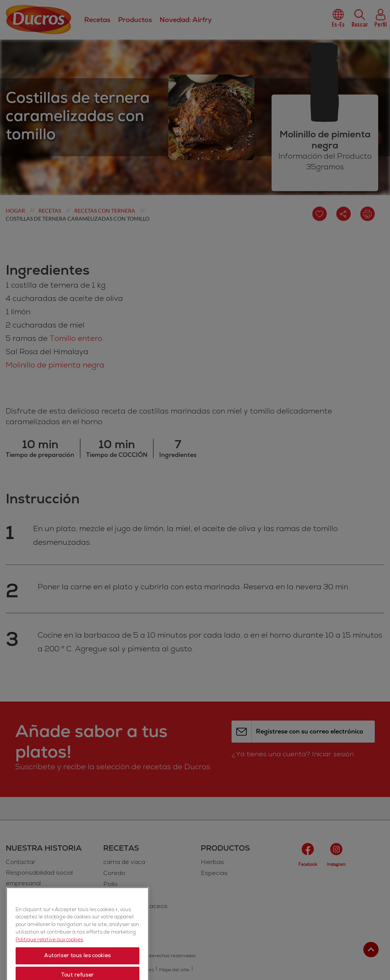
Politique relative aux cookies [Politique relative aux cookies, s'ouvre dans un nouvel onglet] (49, 960)
